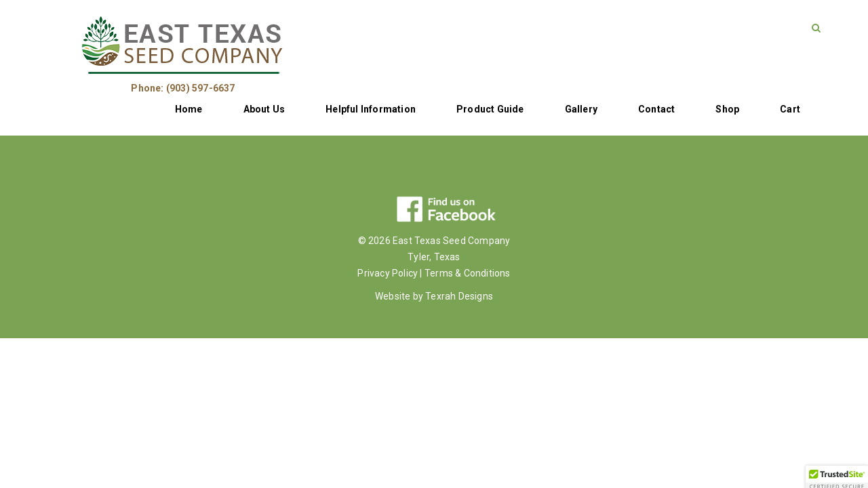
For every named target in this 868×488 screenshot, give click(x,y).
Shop (727, 109)
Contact (656, 109)
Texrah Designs (459, 296)
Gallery (581, 109)
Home (189, 109)
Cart (790, 109)
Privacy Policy (388, 273)
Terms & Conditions (468, 273)
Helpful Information (371, 109)
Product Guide (490, 109)
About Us (264, 109)
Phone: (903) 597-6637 (183, 88)
